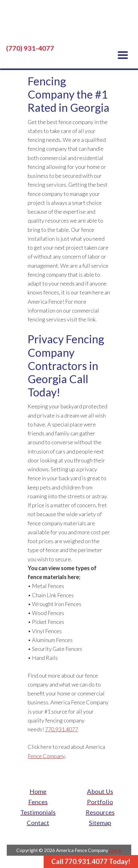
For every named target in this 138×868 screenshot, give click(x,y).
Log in (115, 850)
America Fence (69, 25)
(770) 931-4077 (30, 48)
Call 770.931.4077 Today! (91, 861)
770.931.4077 (61, 729)
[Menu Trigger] (123, 54)
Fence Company (46, 756)
